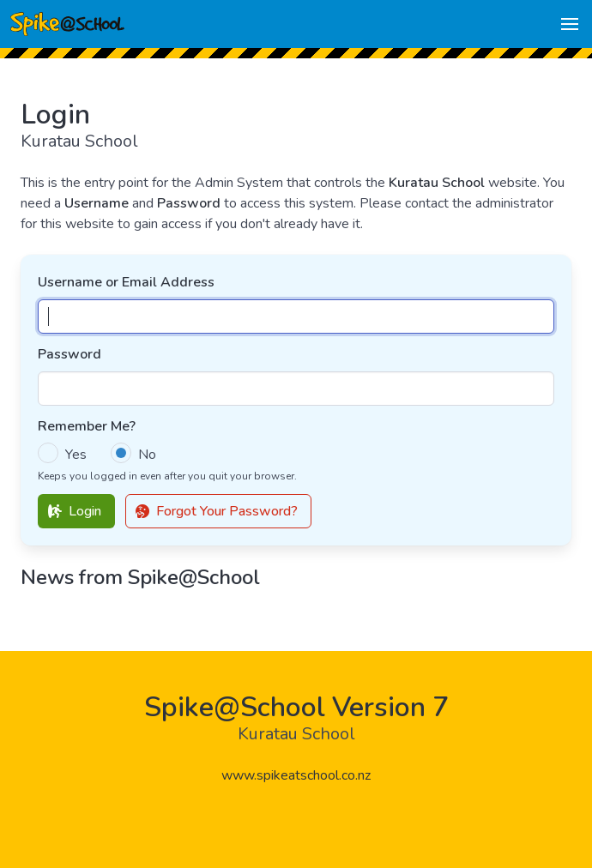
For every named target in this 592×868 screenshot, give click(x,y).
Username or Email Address (126, 282)
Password (69, 354)
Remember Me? (87, 426)
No (147, 455)
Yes (76, 455)
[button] (570, 24)
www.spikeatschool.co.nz (296, 775)
